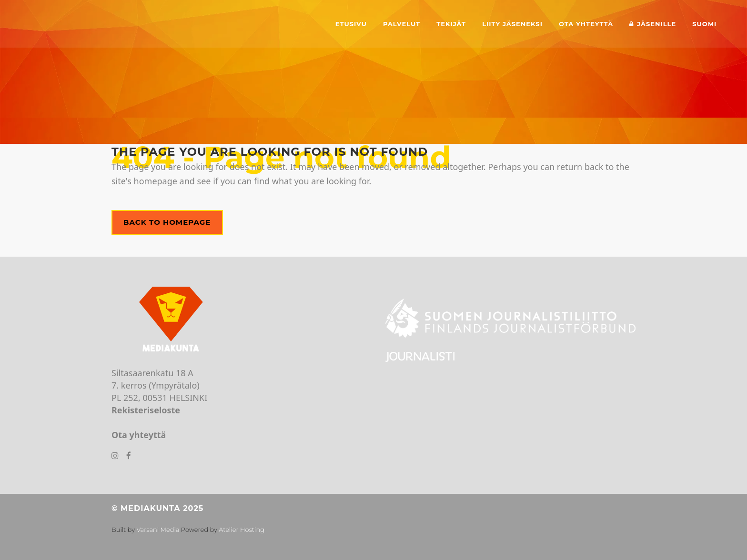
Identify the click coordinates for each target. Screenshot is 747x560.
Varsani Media (158, 530)
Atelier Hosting (242, 530)
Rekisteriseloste (146, 410)
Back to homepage (167, 222)
